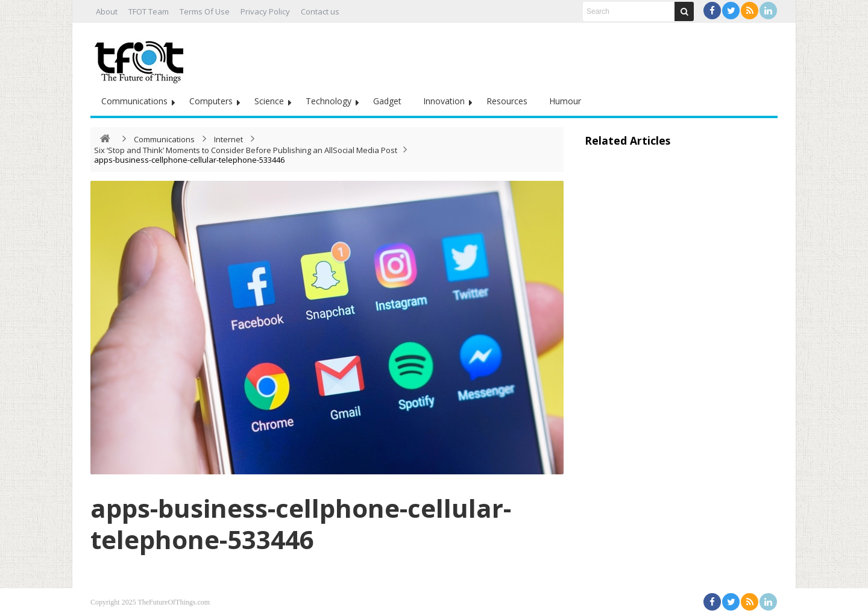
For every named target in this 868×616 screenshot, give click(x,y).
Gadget (387, 101)
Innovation (444, 101)
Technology (329, 101)
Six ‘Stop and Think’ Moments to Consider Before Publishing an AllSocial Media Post (246, 150)
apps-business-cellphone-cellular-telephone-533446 (301, 523)
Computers (211, 101)
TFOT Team (149, 11)
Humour (565, 101)
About (107, 11)
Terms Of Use (205, 11)
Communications (134, 101)
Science (269, 101)
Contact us (320, 11)
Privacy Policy (265, 11)
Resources (507, 101)
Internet (228, 139)
